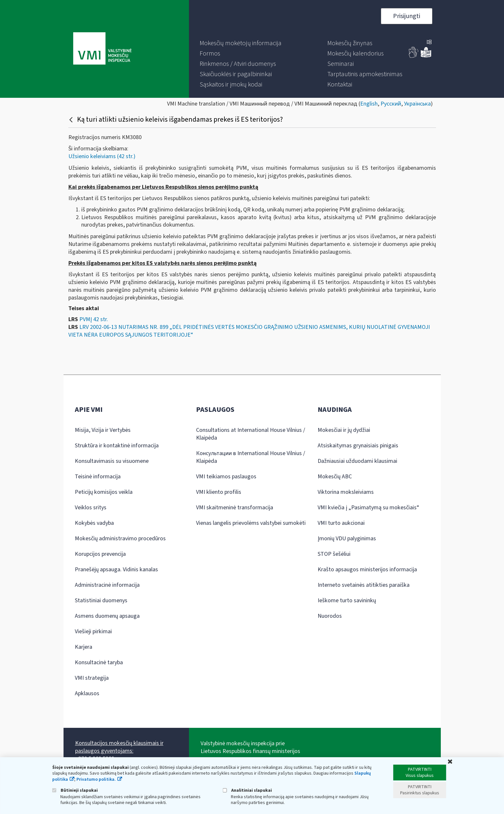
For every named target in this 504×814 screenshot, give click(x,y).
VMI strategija (92, 678)
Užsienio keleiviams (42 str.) (102, 156)
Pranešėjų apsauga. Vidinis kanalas (116, 570)
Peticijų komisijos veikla (104, 492)
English (369, 104)
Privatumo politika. (96, 779)
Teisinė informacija (98, 477)
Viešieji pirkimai (93, 631)
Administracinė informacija (107, 585)
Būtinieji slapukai (75, 790)
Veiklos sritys (91, 508)
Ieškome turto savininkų (347, 600)
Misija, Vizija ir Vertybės (103, 430)
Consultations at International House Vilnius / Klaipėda (251, 434)
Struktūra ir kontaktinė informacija (117, 446)
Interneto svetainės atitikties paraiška (364, 585)
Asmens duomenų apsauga (107, 616)
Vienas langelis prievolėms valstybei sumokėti (251, 523)
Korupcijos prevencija (100, 554)
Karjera (84, 647)
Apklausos (87, 693)
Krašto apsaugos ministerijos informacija (367, 570)
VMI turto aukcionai (341, 523)
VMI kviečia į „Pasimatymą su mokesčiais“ (368, 508)
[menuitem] (241, 43)
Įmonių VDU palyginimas (347, 539)
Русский (391, 104)
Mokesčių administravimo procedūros (120, 539)
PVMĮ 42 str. (94, 319)
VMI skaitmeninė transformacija (235, 508)
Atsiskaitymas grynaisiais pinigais (358, 446)
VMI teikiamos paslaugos (226, 477)
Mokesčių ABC (335, 477)
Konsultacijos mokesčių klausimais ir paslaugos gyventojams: (119, 747)
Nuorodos (330, 616)
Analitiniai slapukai (247, 790)
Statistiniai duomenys (101, 600)
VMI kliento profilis (219, 492)
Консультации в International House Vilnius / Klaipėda (251, 457)
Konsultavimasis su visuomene (112, 461)
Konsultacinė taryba (99, 662)
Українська (417, 104)
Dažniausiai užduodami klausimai (357, 461)
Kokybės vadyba (94, 523)
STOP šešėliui (334, 554)
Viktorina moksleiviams (346, 492)
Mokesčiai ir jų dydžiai (344, 430)
